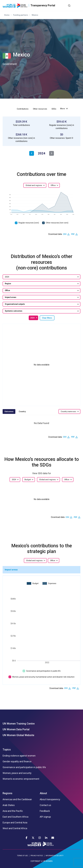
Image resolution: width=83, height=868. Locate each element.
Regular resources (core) (29, 223)
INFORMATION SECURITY (55, 856)
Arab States (9, 805)
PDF (73, 234)
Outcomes (9, 411)
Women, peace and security (17, 773)
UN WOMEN (48, 861)
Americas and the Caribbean (17, 799)
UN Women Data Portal (16, 729)
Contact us (45, 805)
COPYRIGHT (36, 861)
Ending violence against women (19, 756)
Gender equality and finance (17, 762)
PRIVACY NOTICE (37, 856)
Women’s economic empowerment (21, 779)
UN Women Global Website (18, 735)
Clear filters (47, 318)
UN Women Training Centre (19, 724)
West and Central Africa (15, 828)
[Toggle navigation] (78, 5)
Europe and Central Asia (15, 823)
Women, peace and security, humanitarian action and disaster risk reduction (43, 677)
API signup (45, 817)
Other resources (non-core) (57, 223)
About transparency (50, 799)
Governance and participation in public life (43, 671)
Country (22, 411)
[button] (72, 138)
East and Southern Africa (15, 817)
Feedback (45, 811)
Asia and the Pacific (13, 811)
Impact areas (11, 570)
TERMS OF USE (22, 856)
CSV (65, 234)
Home (7, 15)
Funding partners (21, 15)
